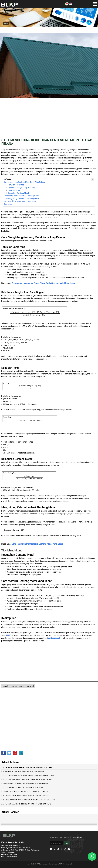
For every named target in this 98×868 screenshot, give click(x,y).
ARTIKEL (6, 23)
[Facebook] (51, 849)
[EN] (71, 5)
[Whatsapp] (62, 849)
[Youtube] (69, 849)
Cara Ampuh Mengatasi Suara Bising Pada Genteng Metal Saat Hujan (43, 283)
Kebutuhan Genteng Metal (18, 193)
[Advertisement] (49, 120)
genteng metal (54, 638)
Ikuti (67, 843)
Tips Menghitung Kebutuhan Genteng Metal (21, 199)
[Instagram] (55, 849)
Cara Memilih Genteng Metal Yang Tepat (20, 201)
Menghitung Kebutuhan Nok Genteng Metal (21, 196)
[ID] (67, 5)
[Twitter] (58, 849)
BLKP (9, 635)
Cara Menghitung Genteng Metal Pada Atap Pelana (24, 182)
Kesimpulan (8, 204)
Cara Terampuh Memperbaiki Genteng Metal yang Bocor (37, 544)
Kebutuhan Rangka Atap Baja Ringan (23, 188)
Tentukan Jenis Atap (16, 185)
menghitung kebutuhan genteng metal (18, 686)
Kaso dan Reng (14, 190)
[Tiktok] (65, 849)
